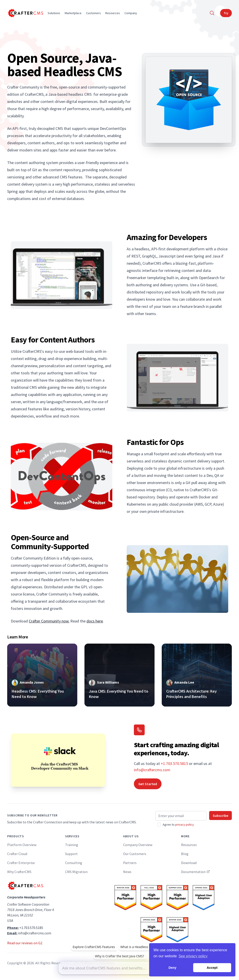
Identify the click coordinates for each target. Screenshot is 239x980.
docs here (95, 621)
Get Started (148, 784)
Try (226, 13)
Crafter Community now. (49, 621)
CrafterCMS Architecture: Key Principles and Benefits (191, 694)
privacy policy (185, 824)
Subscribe (220, 816)
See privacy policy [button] (193, 956)
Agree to (178, 824)
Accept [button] (212, 968)
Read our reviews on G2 (25, 943)
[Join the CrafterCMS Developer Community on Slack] (58, 760)
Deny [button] (172, 968)
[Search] (212, 13)
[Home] (25, 13)
